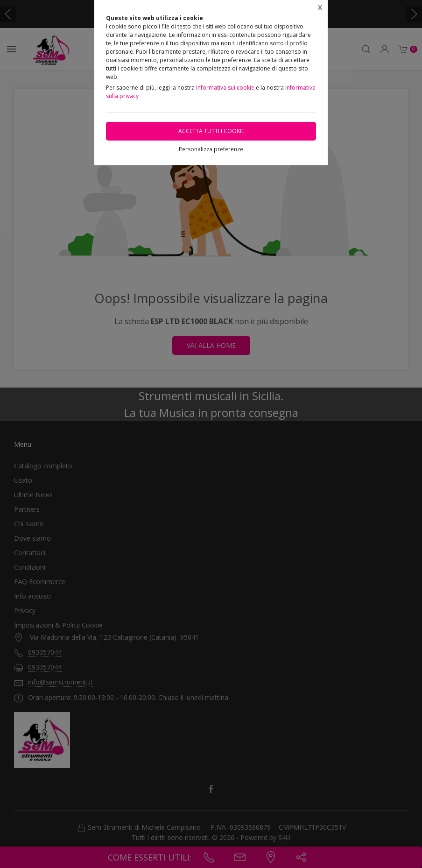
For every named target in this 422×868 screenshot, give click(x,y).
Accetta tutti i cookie (211, 131)
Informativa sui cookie (225, 88)
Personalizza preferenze (211, 149)
